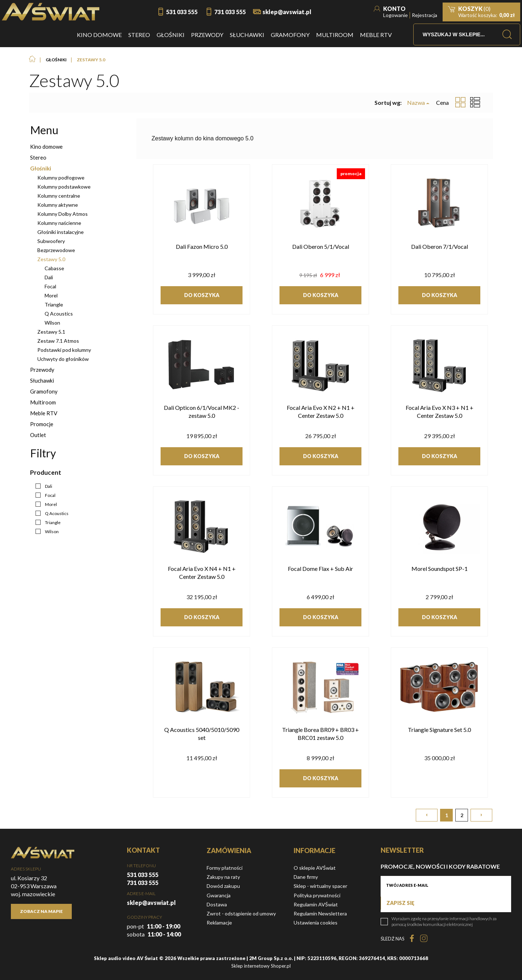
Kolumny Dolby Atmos (63, 214)
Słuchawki (42, 380)
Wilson (52, 323)
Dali (49, 277)
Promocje (42, 424)
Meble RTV (44, 413)
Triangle (54, 304)
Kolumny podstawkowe (64, 187)
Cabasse (54, 268)
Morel (51, 295)
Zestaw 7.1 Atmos (58, 341)
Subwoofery (51, 241)
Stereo (38, 157)
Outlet (38, 435)
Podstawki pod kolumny (64, 350)
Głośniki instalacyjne (61, 232)
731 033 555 (230, 12)
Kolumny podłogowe (61, 178)
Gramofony (44, 391)
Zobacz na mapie (41, 911)
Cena (442, 102)
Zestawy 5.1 (51, 332)
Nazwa (416, 103)
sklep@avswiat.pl (287, 12)
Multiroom (43, 402)
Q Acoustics (59, 314)
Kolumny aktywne (58, 205)
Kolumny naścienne (59, 223)
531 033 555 (182, 12)
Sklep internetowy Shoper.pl (261, 966)
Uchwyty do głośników (63, 359)
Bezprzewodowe (56, 250)
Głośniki (41, 168)
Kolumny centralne (59, 196)
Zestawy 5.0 (51, 259)
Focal (50, 286)
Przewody (42, 370)
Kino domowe (46, 147)
